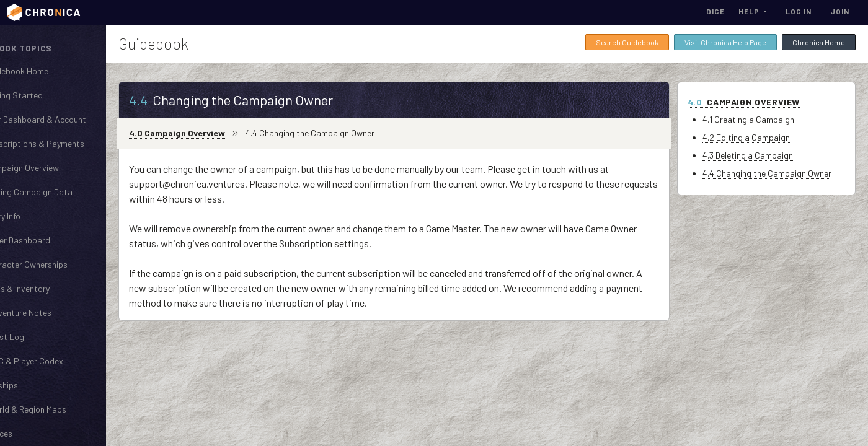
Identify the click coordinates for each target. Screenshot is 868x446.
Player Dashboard (51, 240)
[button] (753, 11)
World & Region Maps (60, 409)
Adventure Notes (52, 312)
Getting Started (48, 95)
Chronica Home (819, 42)
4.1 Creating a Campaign (759, 119)
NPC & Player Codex (58, 361)
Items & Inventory (51, 288)
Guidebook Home (51, 71)
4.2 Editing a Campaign (757, 137)
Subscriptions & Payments (69, 143)
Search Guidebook (627, 42)
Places (33, 433)
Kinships (35, 385)
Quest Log (38, 336)
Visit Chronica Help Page (725, 42)
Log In (799, 11)
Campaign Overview (56, 167)
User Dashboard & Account (69, 119)
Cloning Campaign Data (63, 191)
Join (840, 11)
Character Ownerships (60, 264)
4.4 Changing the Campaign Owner (777, 173)
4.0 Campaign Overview (220, 133)
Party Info (37, 216)
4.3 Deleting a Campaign (758, 155)
